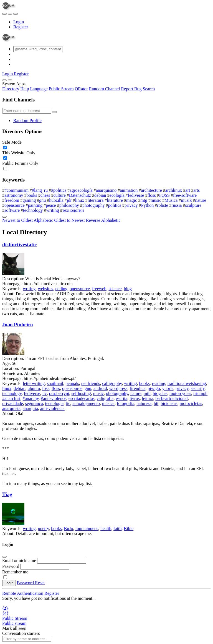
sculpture (193, 205)
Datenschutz (80, 195)
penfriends (91, 383)
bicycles (160, 393)
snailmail (55, 383)
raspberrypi (59, 393)
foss (46, 388)
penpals (72, 383)
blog (128, 289)
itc (45, 393)
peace (51, 205)
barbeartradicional (172, 398)
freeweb (99, 289)
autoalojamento (86, 403)
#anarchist (11, 398)
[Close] (10, 80)
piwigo (154, 388)
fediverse (136, 195)
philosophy (69, 205)
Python (147, 205)
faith (117, 529)
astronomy (14, 195)
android (100, 388)
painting (35, 205)
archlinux (174, 190)
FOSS (164, 195)
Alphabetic (43, 220)
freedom (12, 200)
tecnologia (54, 403)
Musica (171, 200)
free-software (185, 195)
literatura (96, 200)
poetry (43, 529)
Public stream (14, 623)
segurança (34, 403)
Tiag (7, 494)
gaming (29, 200)
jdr (69, 200)
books (32, 195)
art (188, 190)
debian (100, 195)
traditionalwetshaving (187, 383)
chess (45, 195)
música (108, 403)
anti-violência (52, 408)
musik (186, 200)
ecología (117, 195)
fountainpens (87, 529)
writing (52, 210)
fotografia (125, 403)
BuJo (69, 529)
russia (177, 205)
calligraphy (112, 383)
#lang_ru (40, 190)
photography (94, 205)
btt (156, 403)
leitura (148, 398)
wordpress (118, 388)
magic (132, 200)
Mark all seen (14, 628)
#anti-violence (54, 398)
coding (62, 289)
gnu (42, 200)
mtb (147, 393)
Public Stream (61, 89)
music (156, 200)
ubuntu (34, 388)
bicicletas (169, 403)
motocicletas (191, 403)
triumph (200, 393)
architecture (151, 190)
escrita (121, 398)
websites (45, 289)
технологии (73, 210)
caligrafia (105, 398)
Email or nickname (20, 560)
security (198, 388)
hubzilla (56, 200)
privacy (131, 205)
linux (80, 200)
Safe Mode (12, 142)
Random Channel (105, 89)
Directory (11, 89)
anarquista (11, 408)
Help (25, 89)
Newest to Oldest (17, 220)
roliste (163, 205)
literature (115, 200)
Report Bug (131, 89)
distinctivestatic (20, 244)
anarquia (30, 408)
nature (201, 200)
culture (59, 195)
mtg (144, 200)
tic (68, 403)
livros (135, 398)
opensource (15, 205)
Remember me (15, 572)
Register (21, 27)
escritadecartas (82, 398)
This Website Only (19, 153)
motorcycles (180, 393)
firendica (138, 388)
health (106, 529)
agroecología (81, 190)
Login (19, 22)
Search (149, 89)
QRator (81, 89)
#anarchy (31, 398)
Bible (129, 529)
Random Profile (27, 120)
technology (33, 210)
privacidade (13, 403)
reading (159, 383)
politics (115, 205)
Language (39, 89)
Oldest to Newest (70, 220)
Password (11, 566)
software (12, 210)
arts (196, 190)
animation (129, 190)
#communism (17, 190)
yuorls (168, 388)
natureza (144, 403)
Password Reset (31, 583)
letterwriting (34, 383)
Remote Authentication (23, 593)
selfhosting (81, 393)
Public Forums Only (20, 163)
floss (151, 195)
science (115, 289)
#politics (59, 190)
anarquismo (106, 190)
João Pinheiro (17, 325)
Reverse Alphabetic (103, 220)
